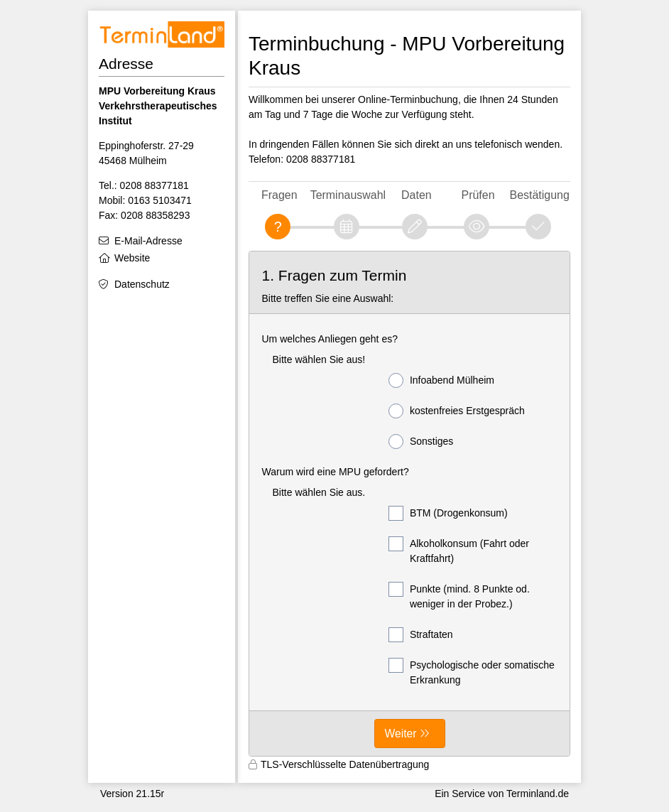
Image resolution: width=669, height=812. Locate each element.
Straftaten (421, 635)
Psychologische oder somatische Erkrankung (472, 672)
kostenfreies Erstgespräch (457, 411)
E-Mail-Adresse (148, 241)
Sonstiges (421, 442)
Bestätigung (540, 195)
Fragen (279, 195)
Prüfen (478, 195)
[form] (409, 504)
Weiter (401, 733)
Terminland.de (538, 794)
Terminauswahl (348, 195)
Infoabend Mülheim (441, 380)
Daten (417, 195)
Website (132, 258)
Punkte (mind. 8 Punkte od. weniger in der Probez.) (459, 596)
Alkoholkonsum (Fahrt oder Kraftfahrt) (459, 550)
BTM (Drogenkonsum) (448, 513)
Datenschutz (142, 284)
